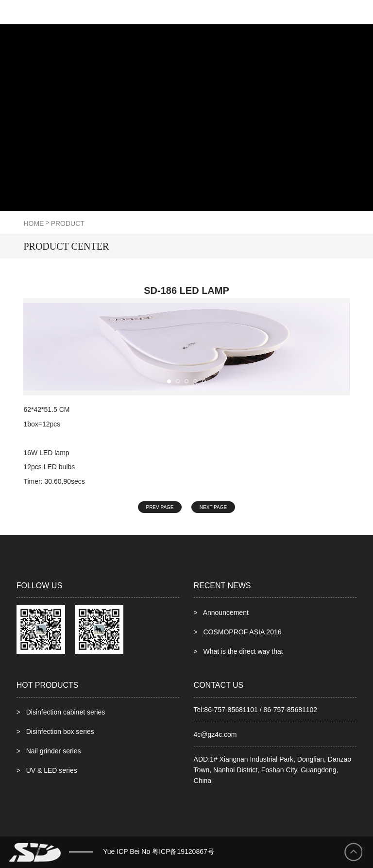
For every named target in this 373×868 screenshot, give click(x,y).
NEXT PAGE (213, 507)
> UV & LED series (47, 770)
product (68, 223)
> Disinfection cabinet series (61, 712)
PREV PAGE (160, 507)
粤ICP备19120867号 (183, 851)
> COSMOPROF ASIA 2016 (238, 632)
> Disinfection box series (55, 732)
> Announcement (221, 613)
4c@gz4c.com (215, 734)
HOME (34, 223)
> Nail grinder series (49, 751)
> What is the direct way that (238, 651)
